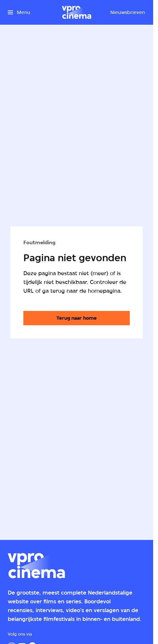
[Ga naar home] (77, 12)
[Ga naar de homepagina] (77, 318)
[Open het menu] (19, 12)
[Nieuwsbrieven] (128, 12)
